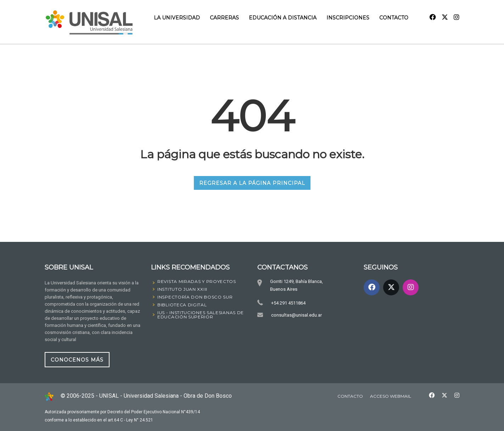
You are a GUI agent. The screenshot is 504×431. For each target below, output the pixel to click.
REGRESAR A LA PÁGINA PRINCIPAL (252, 183)
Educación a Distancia (283, 18)
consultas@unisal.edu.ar (296, 315)
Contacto (394, 18)
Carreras (224, 18)
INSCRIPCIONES (348, 18)
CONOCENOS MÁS (77, 359)
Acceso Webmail (391, 396)
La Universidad (177, 18)
